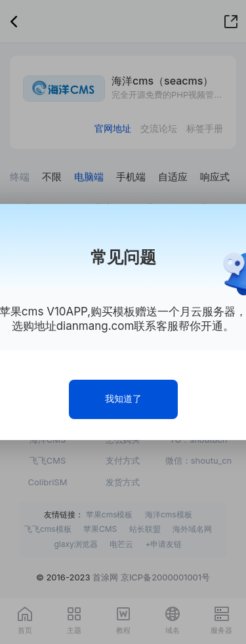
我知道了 (123, 398)
